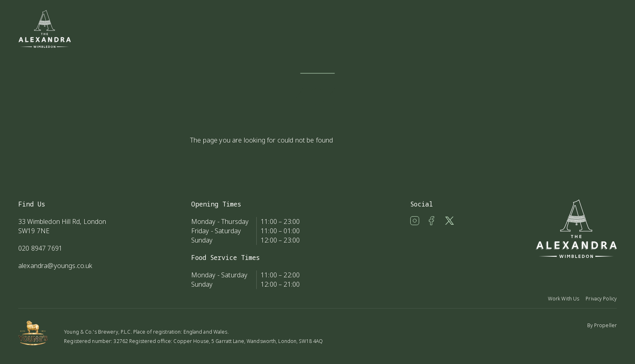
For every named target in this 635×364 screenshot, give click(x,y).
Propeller (605, 325)
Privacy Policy (601, 299)
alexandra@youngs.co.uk (55, 266)
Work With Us (564, 299)
